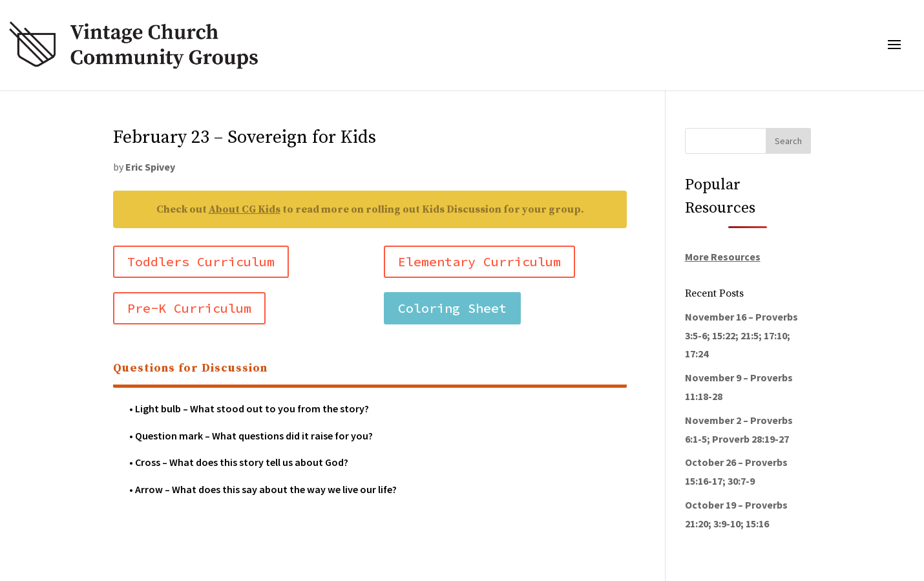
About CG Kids (245, 209)
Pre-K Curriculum (189, 308)
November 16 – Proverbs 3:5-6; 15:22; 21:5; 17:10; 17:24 (741, 335)
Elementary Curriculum (479, 261)
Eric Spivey (150, 167)
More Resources (723, 257)
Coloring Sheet (452, 308)
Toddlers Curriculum (201, 261)
